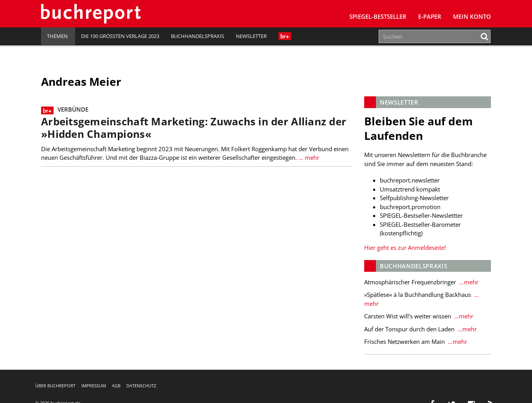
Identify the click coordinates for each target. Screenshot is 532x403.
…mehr (468, 282)
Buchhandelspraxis (198, 36)
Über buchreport (55, 386)
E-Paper (430, 16)
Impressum (94, 386)
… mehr (308, 157)
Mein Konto (472, 16)
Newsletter (251, 36)
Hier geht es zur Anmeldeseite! (405, 248)
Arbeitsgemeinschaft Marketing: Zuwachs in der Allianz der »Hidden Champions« (194, 128)
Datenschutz (141, 386)
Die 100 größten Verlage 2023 (120, 36)
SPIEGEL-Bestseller (378, 16)
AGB (116, 386)
